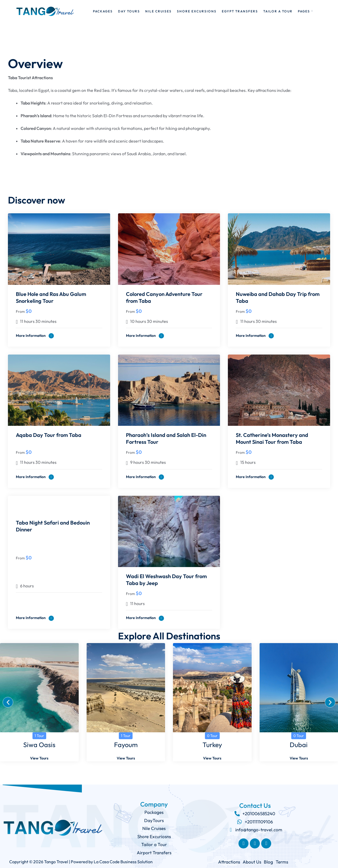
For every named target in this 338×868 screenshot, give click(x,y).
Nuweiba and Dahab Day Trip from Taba (278, 297)
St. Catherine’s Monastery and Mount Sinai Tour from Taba (272, 438)
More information (35, 336)
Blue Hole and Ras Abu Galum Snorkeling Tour (51, 297)
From (20, 312)
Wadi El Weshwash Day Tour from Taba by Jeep (166, 580)
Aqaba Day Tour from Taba (49, 435)
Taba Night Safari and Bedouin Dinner (53, 526)
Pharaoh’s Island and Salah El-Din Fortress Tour (166, 438)
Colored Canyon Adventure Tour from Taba (164, 297)
